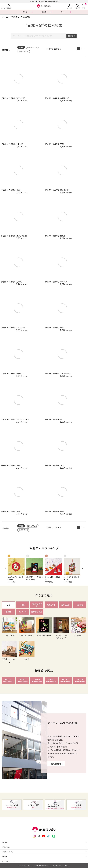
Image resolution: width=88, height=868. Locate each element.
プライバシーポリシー (8, 861)
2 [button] (81, 49)
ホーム (5, 17)
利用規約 (5, 856)
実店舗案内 (56, 764)
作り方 (25, 12)
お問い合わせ (6, 847)
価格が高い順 (24, 51)
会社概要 (5, 842)
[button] (84, 49)
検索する (71, 36)
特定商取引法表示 (8, 852)
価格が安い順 (32, 47)
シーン (63, 12)
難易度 (44, 12)
